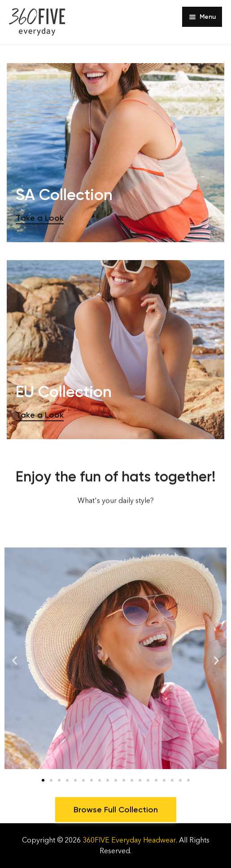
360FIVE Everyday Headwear (129, 840)
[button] (15, 661)
